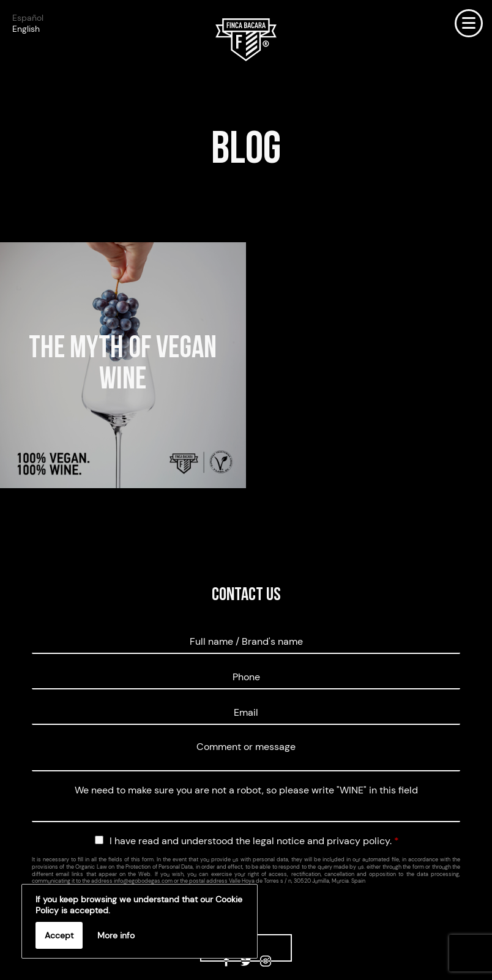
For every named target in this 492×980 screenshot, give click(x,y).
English (26, 29)
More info (116, 935)
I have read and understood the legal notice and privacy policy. (254, 841)
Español (28, 18)
